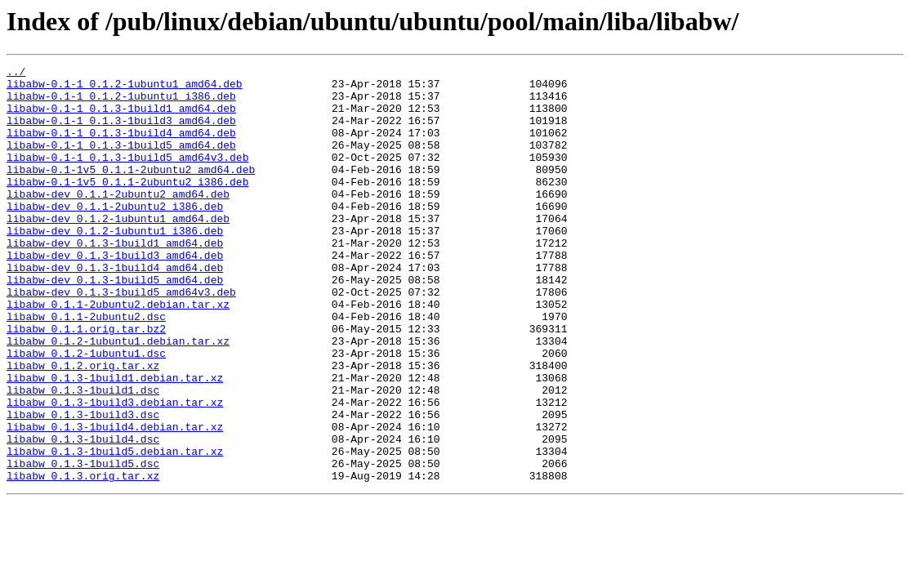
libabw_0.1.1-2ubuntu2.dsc (86, 367)
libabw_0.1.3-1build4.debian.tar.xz (115, 500)
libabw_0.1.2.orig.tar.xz (83, 426)
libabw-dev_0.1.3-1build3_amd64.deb (115, 294)
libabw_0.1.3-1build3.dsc (83, 485)
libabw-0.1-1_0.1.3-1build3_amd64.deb (121, 132)
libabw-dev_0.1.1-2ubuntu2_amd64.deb (118, 220)
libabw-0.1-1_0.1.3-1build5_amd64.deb (121, 162)
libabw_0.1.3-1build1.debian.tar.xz (115, 441)
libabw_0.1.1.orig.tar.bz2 (86, 382)
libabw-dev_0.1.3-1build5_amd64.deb (115, 323)
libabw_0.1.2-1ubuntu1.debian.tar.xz (118, 397)
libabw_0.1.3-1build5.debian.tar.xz (115, 529)
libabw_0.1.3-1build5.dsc (83, 544)
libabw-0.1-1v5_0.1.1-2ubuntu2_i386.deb (127, 206)
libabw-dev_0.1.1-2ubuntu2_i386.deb (115, 235)
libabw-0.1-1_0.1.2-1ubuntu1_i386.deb (121, 103)
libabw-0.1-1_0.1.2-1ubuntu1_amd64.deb (125, 88)
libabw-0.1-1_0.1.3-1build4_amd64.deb (121, 147)
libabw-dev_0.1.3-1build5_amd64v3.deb (121, 338)
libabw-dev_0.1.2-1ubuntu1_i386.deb (115, 265)
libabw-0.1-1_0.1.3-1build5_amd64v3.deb (127, 176)
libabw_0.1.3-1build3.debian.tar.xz (115, 470)
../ (16, 73)
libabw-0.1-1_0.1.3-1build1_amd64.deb (121, 118)
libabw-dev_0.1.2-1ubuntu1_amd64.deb (118, 250)
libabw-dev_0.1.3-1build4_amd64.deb (115, 309)
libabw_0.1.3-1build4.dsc (83, 514)
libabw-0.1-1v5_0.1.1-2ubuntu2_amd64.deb (131, 191)
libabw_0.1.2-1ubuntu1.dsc (86, 412)
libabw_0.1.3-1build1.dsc (83, 456)
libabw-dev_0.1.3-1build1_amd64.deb (115, 279)
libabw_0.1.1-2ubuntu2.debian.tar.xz (118, 353)
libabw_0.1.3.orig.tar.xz (83, 559)
